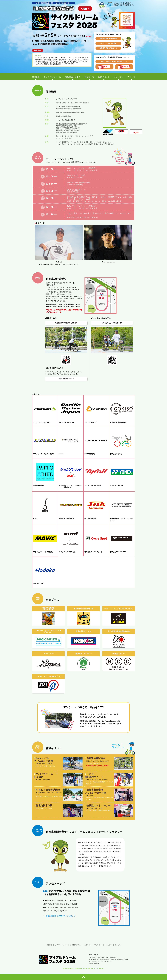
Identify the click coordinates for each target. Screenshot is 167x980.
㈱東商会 (105, 779)
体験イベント (98, 945)
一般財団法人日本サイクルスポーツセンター (49, 793)
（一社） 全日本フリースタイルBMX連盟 (84, 170)
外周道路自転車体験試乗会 (108, 39)
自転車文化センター (95, 808)
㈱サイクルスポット (95, 779)
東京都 (92, 795)
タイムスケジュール (61, 945)
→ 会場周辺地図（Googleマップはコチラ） (60, 916)
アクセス (118, 945)
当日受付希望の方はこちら (108, 48)
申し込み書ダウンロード (66, 379)
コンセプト (109, 945)
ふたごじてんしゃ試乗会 (108, 43)
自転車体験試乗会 (75, 945)
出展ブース (87, 945)
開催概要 (49, 945)
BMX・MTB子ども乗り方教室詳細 (45, 766)
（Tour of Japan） (111, 721)
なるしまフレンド (77, 177)
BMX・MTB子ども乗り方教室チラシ (113, 61)
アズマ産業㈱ (75, 192)
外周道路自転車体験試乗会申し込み (66, 323)
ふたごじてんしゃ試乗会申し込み (112, 323)
